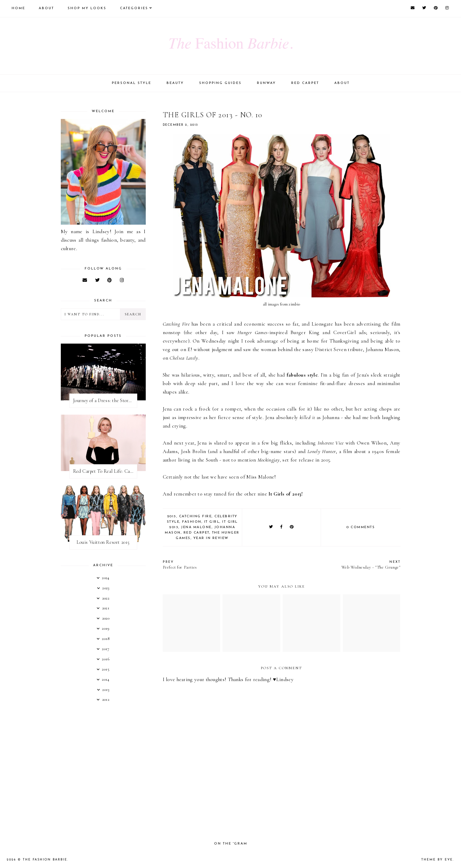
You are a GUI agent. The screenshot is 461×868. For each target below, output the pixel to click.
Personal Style (131, 83)
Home (18, 8)
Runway (266, 83)
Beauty (175, 83)
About (46, 8)
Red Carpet (305, 83)
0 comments (361, 527)
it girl (212, 522)
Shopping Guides (220, 83)
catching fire (196, 516)
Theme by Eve (437, 860)
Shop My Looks (87, 8)
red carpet (196, 533)
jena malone (196, 527)
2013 (172, 516)
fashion (192, 522)
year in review (211, 538)
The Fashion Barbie (45, 860)
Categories (134, 8)
